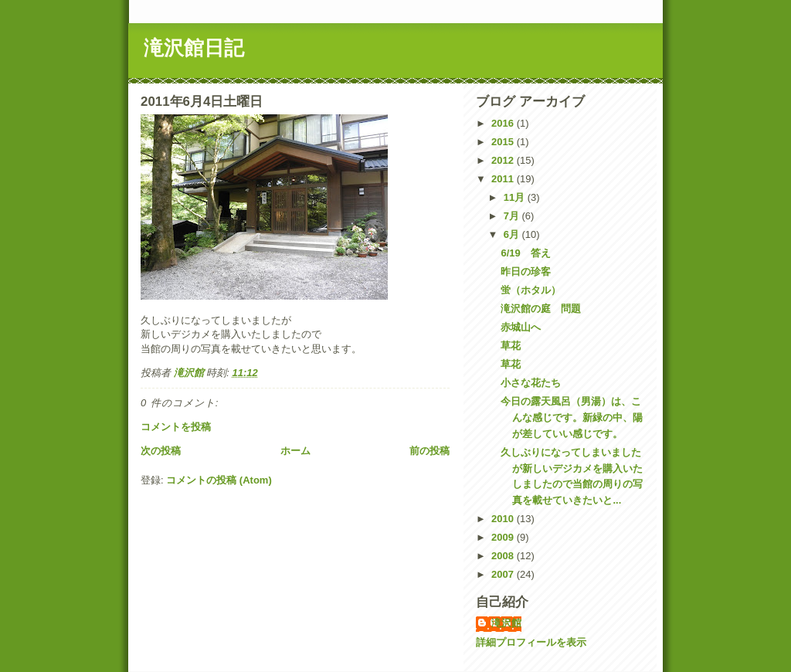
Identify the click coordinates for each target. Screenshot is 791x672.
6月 (513, 234)
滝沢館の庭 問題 (541, 309)
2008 (504, 556)
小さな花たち (531, 383)
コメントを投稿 (176, 427)
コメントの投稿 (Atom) (219, 480)
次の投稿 (161, 451)
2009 (504, 537)
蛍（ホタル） (531, 290)
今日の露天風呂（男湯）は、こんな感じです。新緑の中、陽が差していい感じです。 (572, 417)
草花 (511, 346)
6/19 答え (525, 253)
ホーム (295, 451)
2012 (504, 160)
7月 (513, 216)
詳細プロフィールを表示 (531, 642)
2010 (504, 519)
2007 (504, 574)
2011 (504, 179)
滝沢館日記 (194, 48)
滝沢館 (506, 623)
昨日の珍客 (526, 272)
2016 (504, 123)
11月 (516, 197)
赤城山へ (521, 327)
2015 (504, 142)
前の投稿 (429, 451)
